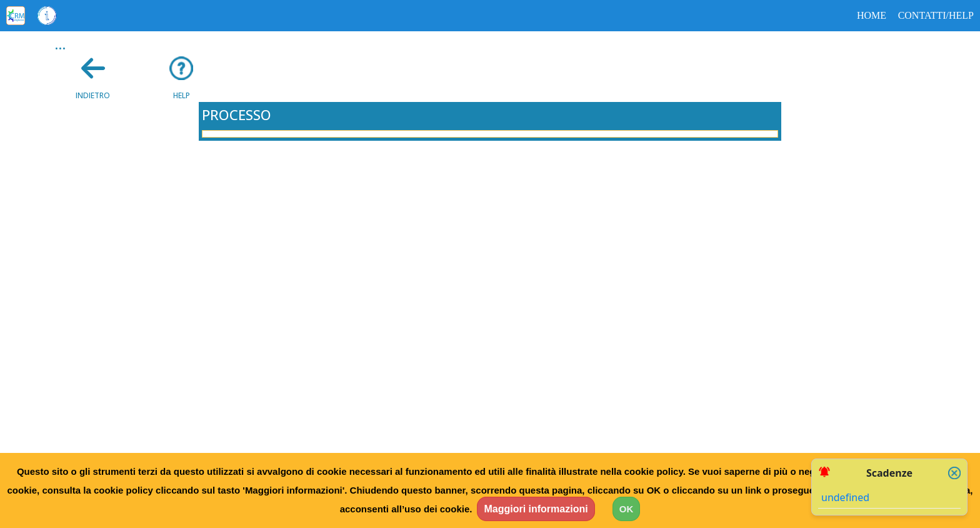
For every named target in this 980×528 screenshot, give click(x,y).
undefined (845, 497)
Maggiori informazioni (536, 509)
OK (627, 509)
